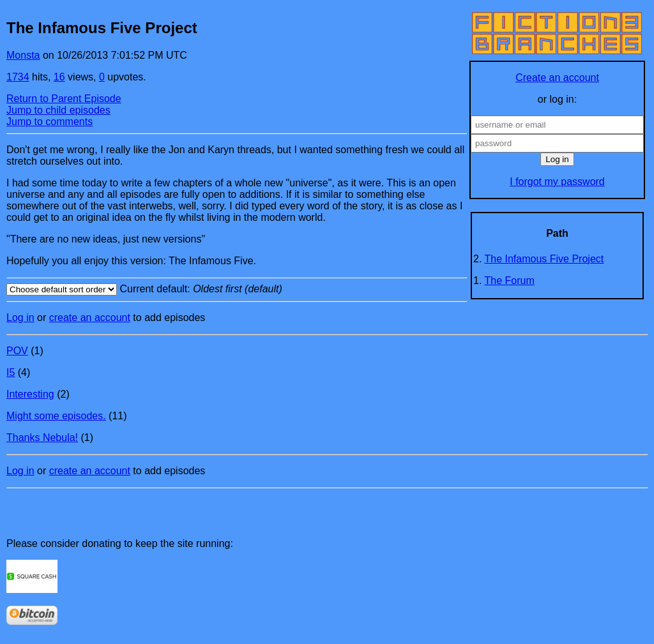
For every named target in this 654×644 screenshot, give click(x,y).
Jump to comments (49, 122)
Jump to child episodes (58, 110)
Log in (20, 318)
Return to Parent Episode (64, 99)
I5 (11, 372)
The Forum (510, 281)
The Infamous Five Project (544, 259)
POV (17, 351)
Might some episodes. (56, 416)
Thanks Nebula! (42, 438)
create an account (90, 318)
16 (59, 77)
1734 (18, 77)
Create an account (557, 78)
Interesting (30, 394)
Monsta (23, 55)
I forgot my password (557, 182)
